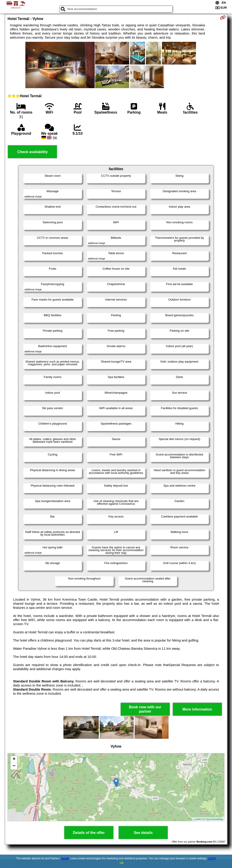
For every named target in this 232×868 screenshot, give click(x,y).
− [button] (14, 766)
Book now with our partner (145, 709)
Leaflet (197, 819)
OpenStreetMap (214, 819)
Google (65, 858)
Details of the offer (89, 833)
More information (197, 709)
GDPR (212, 858)
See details (143, 833)
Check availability (32, 152)
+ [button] (14, 759)
